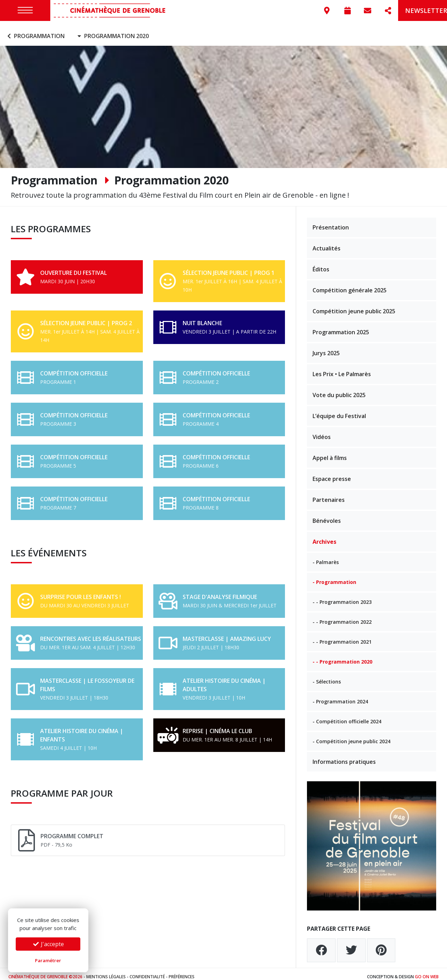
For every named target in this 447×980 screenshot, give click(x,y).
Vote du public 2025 (339, 389)
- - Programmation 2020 (342, 656)
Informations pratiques (344, 756)
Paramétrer (48, 960)
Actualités (327, 243)
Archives (324, 536)
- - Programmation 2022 (342, 616)
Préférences (182, 971)
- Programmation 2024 (340, 696)
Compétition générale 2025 (350, 285)
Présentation (331, 222)
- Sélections (327, 676)
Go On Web (427, 971)
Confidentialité (147, 971)
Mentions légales (106, 971)
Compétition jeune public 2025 (354, 306)
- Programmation (334, 576)
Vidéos (322, 431)
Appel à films (330, 452)
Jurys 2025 (326, 348)
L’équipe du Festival (339, 410)
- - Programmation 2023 (342, 596)
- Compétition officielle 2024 (347, 716)
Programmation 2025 (341, 327)
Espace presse (332, 473)
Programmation (35, 31)
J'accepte (48, 944)
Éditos (321, 264)
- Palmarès (326, 557)
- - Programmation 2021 (342, 636)
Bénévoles (327, 515)
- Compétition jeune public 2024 (351, 736)
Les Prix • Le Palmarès (342, 368)
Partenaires (329, 494)
